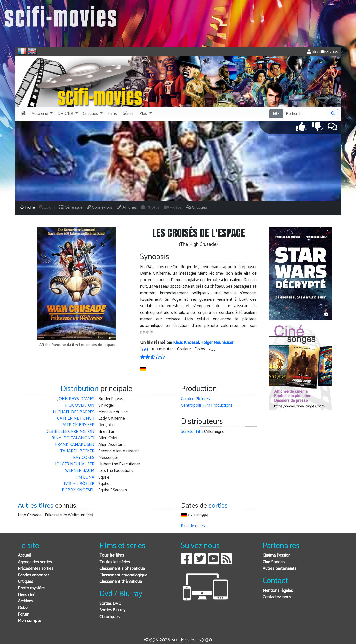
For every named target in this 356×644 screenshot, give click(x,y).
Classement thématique (121, 582)
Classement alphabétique (122, 569)
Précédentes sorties (36, 569)
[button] (42, 114)
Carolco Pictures (195, 399)
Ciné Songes (274, 562)
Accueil (24, 556)
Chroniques (110, 617)
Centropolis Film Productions (207, 405)
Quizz (23, 608)
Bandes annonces (34, 575)
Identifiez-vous (323, 52)
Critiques (25, 582)
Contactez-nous (277, 597)
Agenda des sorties (35, 562)
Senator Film (192, 432)
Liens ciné (27, 595)
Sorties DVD (110, 604)
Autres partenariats (279, 569)
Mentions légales (278, 591)
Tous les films (112, 556)
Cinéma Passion (277, 556)
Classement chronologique (123, 575)
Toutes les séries (115, 562)
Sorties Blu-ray (112, 610)
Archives (25, 601)
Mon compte (29, 621)
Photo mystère (31, 588)
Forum (24, 614)
